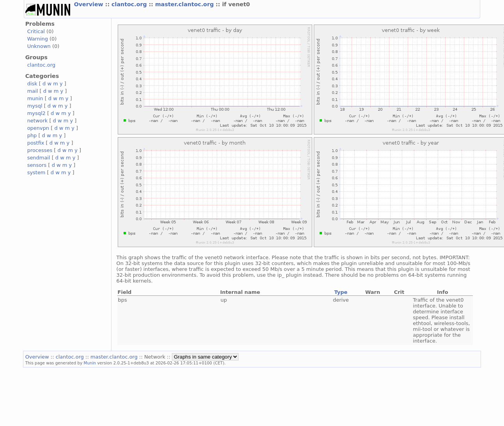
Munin (90, 363)
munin (35, 98)
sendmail (39, 158)
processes (40, 150)
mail (33, 91)
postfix (36, 143)
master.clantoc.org (185, 4)
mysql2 (36, 113)
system (36, 172)
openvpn (38, 128)
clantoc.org (130, 4)
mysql (35, 106)
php (32, 135)
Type (341, 292)
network (38, 121)
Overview (90, 4)
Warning (38, 39)
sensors (37, 165)
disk (32, 84)
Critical (36, 31)
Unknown (39, 46)
